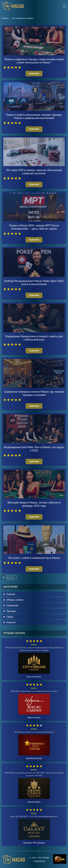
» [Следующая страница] (15, 578)
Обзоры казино (15, 600)
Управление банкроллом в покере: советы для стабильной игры (34, 338)
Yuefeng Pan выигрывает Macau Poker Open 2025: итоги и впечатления (34, 283)
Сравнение (12, 605)
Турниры (11, 611)
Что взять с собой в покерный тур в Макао (34, 558)
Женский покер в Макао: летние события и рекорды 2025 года (34, 504)
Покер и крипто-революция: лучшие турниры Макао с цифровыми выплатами (34, 116)
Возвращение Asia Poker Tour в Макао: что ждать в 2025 (34, 449)
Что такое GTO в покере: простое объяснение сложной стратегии (34, 172)
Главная (11, 594)
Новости (11, 622)
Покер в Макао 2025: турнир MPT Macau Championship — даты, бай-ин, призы (34, 227)
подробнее (34, 74)
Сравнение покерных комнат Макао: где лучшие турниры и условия (34, 393)
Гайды (10, 617)
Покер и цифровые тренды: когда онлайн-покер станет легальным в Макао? (34, 61)
